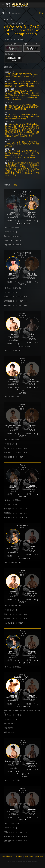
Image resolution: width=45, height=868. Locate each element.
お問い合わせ (29, 856)
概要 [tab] (16, 185)
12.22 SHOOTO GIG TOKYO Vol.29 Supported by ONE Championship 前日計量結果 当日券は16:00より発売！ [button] (22, 84)
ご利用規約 (18, 856)
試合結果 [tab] (7, 185)
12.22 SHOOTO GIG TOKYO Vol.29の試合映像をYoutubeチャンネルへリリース (22, 75)
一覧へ (40, 13)
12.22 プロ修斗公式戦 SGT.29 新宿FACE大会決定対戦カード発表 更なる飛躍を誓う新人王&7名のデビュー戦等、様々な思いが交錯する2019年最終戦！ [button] (22, 154)
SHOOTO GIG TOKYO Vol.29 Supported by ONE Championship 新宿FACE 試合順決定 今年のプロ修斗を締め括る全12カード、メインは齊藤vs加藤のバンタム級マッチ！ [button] (22, 95)
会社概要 (40, 856)
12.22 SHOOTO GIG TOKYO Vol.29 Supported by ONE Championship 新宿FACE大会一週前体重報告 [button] (22, 116)
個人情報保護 (7, 856)
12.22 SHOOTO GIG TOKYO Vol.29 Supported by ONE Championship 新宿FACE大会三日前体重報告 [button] (22, 107)
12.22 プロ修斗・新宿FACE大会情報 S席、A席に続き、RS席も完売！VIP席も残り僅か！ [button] (22, 144)
